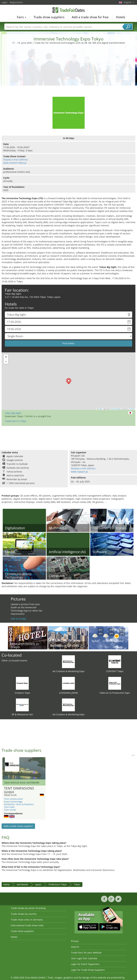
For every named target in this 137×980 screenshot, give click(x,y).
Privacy (75, 941)
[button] (69, 381)
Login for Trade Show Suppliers (88, 970)
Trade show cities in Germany (27, 920)
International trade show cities (27, 925)
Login (4, 2)
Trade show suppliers (49, 17)
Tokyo (77, 884)
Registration (16, 2)
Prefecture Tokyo (58, 884)
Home (7, 884)
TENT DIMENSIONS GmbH (19, 790)
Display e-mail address (15, 160)
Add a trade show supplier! (18, 826)
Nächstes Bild (44, 768)
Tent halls (9, 807)
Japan (38, 884)
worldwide (22, 884)
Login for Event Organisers (85, 964)
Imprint (75, 947)
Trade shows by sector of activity (28, 908)
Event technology (13, 802)
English (129, 2)
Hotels (121, 17)
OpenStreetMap (116, 409)
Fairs (22, 17)
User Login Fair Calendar (84, 958)
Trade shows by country (24, 914)
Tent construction (13, 799)
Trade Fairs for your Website (86, 953)
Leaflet (100, 409)
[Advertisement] (69, 68)
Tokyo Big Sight (13, 413)
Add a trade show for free (90, 17)
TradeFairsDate (69, 10)
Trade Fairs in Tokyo (16, 421)
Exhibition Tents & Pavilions (19, 804)
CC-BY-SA (132, 409)
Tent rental (10, 810)
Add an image (18, 619)
